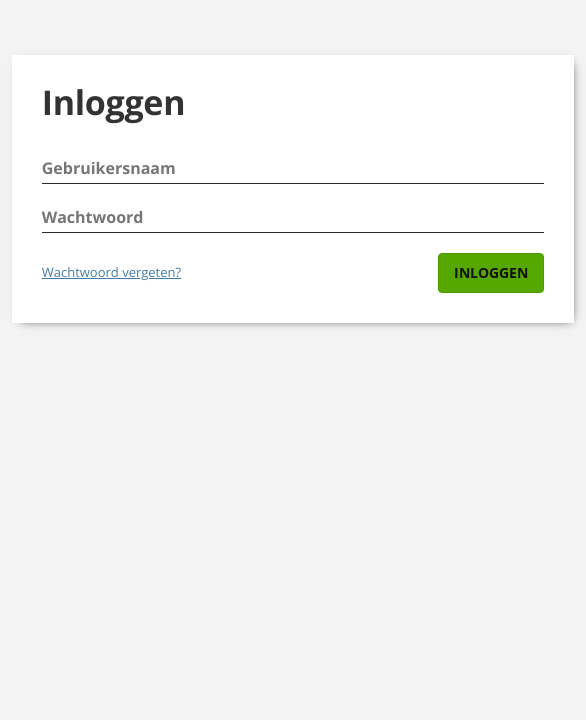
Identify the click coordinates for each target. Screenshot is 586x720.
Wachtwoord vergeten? (111, 272)
